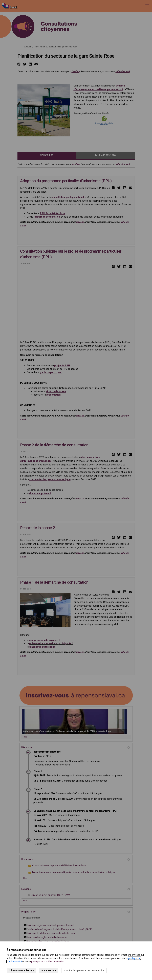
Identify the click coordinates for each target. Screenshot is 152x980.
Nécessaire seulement (21, 970)
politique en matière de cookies (48, 962)
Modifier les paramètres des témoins (84, 970)
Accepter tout (49, 970)
